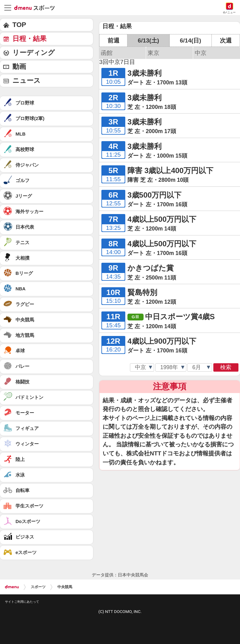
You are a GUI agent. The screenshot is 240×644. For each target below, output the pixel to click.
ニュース (27, 80)
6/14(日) (191, 40)
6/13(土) (148, 40)
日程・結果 (29, 39)
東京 (153, 53)
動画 (19, 67)
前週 (113, 40)
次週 (226, 40)
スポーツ (38, 587)
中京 (201, 53)
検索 (226, 367)
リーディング (34, 53)
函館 (107, 53)
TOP (19, 25)
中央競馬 (65, 587)
